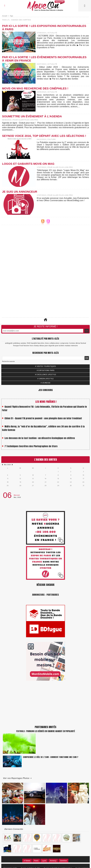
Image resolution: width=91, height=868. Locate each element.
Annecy (53, 861)
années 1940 (26, 343)
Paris (36, 861)
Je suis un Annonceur (20, 192)
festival (83, 343)
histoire (26, 346)
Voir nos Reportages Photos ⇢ (17, 778)
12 (20, 479)
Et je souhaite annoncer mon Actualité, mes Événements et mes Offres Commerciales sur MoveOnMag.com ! (63, 199)
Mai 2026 (7, 465)
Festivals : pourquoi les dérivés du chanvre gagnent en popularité (46, 731)
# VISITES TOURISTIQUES (45, 366)
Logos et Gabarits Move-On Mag (28, 164)
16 (71, 479)
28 (45, 486)
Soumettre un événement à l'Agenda (32, 116)
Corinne (72, 343)
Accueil (5, 16)
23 (71, 482)
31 (83, 486)
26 (20, 486)
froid (21, 346)
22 (58, 482)
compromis (64, 343)
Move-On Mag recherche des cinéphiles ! (35, 88)
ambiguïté (9, 343)
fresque (16, 346)
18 (8, 482)
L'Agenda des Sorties (46, 460)
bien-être (41, 343)
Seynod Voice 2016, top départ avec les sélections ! (44, 136)
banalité (34, 343)
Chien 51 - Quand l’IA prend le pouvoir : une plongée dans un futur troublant (43, 420)
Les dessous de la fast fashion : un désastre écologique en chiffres (40, 440)
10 (83, 475)
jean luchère (60, 346)
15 (58, 479)
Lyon (44, 861)
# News (27, 861)
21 (45, 482)
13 (33, 479)
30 (71, 486)
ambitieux (17, 343)
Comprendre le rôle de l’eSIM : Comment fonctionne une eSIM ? (51, 757)
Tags (11, 16)
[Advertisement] (45, 253)
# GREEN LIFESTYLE (45, 379)
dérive (78, 343)
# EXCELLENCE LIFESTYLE (46, 375)
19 (20, 482)
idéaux (42, 346)
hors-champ (34, 346)
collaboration (54, 343)
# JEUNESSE (45, 383)
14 (45, 479)
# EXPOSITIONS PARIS (46, 370)
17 (83, 479)
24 (83, 482)
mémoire (74, 346)
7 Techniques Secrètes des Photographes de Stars (31, 448)
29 (58, 486)
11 (8, 479)
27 (33, 486)
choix (47, 343)
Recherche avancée (8, 361)
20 (33, 482)
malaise (68, 346)
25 (8, 486)
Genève (63, 861)
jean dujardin (50, 346)
